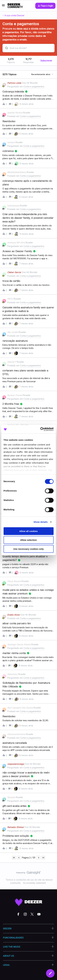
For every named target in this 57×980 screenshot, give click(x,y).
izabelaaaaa (13, 206)
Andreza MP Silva (16, 242)
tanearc (11, 142)
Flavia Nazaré (14, 581)
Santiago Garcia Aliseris (19, 644)
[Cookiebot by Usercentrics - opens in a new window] (41, 429)
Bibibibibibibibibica (17, 172)
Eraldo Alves (13, 615)
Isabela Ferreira (15, 113)
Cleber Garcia (14, 272)
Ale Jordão (13, 332)
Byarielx (11, 797)
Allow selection (28, 540)
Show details (41, 522)
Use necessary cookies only (28, 549)
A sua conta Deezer (15, 15)
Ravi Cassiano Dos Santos (20, 708)
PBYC (10, 299)
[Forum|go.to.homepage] (15, 6)
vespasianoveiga (16, 764)
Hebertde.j (13, 674)
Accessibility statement (34, 883)
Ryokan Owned (15, 395)
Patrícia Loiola (14, 83)
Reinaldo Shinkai (15, 827)
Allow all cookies (28, 531)
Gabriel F (12, 362)
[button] (3, 6)
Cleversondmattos (16, 734)
